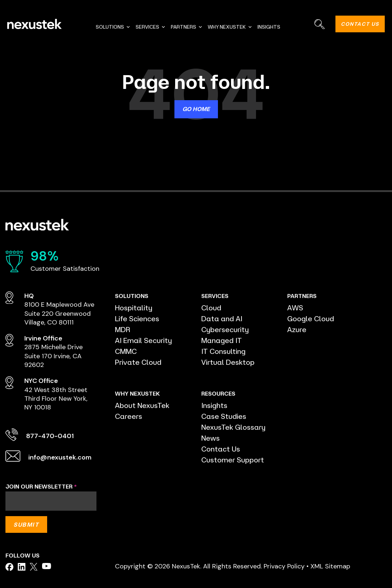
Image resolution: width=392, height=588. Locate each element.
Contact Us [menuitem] (221, 449)
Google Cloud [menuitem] (311, 318)
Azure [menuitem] (297, 329)
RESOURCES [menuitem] (218, 393)
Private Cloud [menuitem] (138, 362)
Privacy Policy (284, 566)
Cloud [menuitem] (211, 308)
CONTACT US (360, 24)
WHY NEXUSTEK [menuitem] (230, 27)
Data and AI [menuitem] (222, 318)
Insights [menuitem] (214, 405)
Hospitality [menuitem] (134, 308)
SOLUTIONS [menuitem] (113, 27)
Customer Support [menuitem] (233, 460)
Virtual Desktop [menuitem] (228, 362)
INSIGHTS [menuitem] (269, 27)
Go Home (196, 109)
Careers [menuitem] (129, 416)
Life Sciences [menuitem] (137, 318)
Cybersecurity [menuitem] (225, 329)
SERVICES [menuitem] (151, 27)
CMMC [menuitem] (126, 351)
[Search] (319, 24)
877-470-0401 (50, 436)
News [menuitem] (211, 438)
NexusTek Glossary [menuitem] (233, 427)
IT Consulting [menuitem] (223, 351)
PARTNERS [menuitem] (187, 27)
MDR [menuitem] (123, 329)
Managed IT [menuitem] (222, 340)
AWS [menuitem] (295, 308)
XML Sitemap (330, 566)
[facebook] (9, 567)
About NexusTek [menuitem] (142, 405)
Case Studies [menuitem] (224, 416)
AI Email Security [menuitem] (143, 340)
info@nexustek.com (60, 457)
